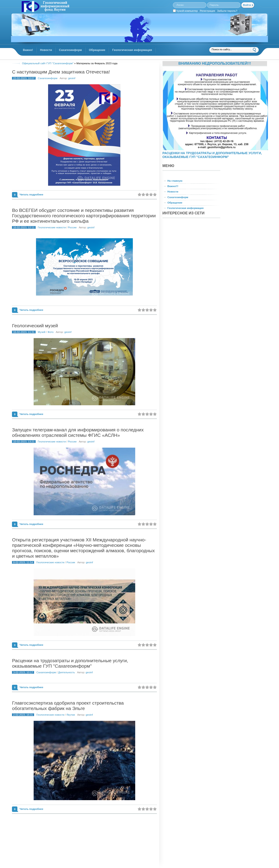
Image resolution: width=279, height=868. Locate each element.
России (72, 227)
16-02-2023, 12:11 (24, 227)
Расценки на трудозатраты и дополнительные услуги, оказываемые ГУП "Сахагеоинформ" (70, 663)
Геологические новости (52, 227)
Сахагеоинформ (48, 78)
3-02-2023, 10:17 (23, 672)
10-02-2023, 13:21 (24, 442)
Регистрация (207, 11)
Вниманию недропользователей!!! (215, 63)
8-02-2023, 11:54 (23, 562)
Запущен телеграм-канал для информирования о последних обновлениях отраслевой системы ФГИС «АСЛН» (78, 432)
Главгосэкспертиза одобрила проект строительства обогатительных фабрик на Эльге (68, 706)
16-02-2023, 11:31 (24, 332)
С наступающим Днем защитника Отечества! (61, 72)
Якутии (71, 715)
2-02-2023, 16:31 (23, 715)
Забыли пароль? (227, 11)
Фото (51, 332)
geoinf (72, 78)
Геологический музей (35, 326)
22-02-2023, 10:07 (24, 78)
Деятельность (66, 672)
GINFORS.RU (45, 7)
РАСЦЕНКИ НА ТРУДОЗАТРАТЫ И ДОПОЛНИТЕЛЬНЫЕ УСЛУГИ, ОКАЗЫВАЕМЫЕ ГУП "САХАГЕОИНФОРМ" (212, 155)
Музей (42, 332)
